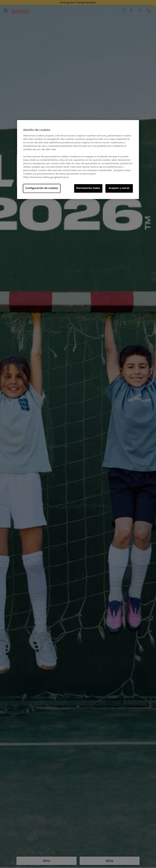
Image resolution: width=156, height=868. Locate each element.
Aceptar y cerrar (119, 188)
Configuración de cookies (42, 188)
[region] (78, 159)
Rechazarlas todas (88, 188)
